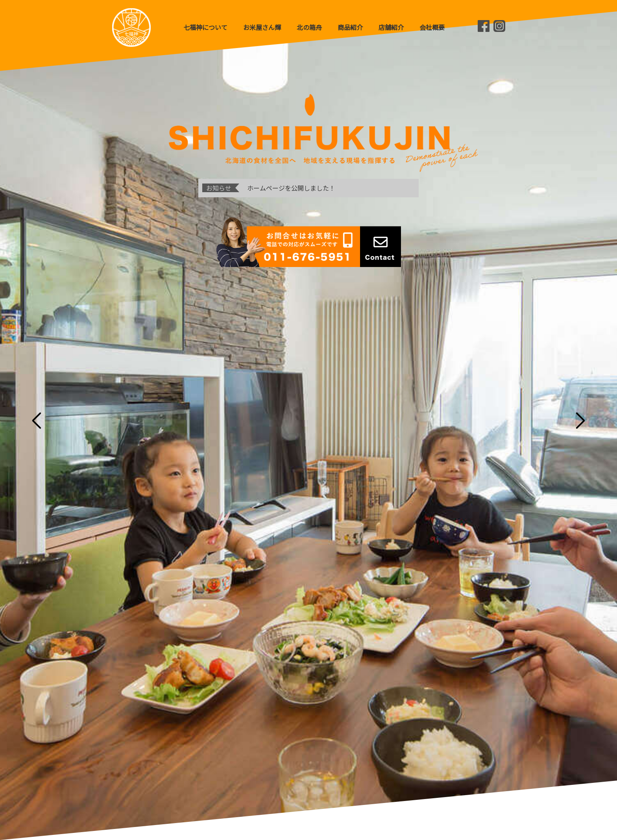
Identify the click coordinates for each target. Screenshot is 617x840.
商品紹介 (350, 27)
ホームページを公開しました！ (291, 188)
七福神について (205, 27)
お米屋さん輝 (262, 27)
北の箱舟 (309, 27)
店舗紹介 (391, 27)
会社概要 (432, 27)
